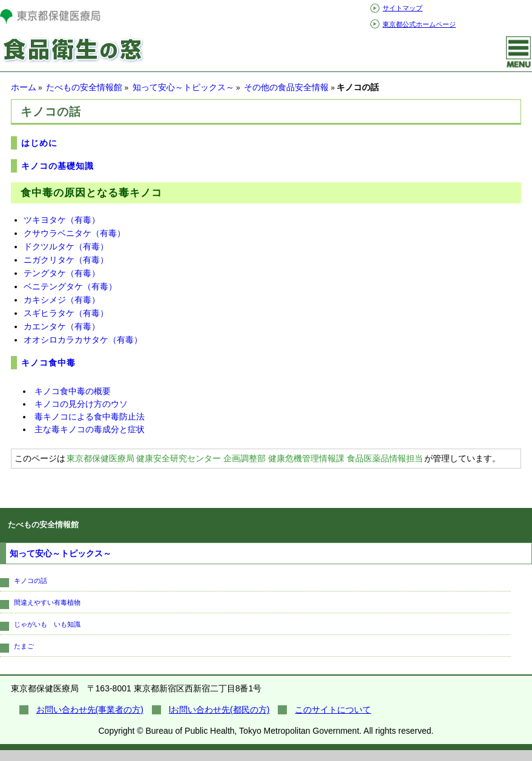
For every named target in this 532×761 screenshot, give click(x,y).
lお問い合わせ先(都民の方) (219, 710)
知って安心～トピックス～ (183, 87)
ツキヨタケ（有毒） (62, 220)
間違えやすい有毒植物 (47, 602)
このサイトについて (333, 710)
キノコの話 (31, 581)
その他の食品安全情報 (286, 87)
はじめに (39, 143)
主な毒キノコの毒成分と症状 (90, 429)
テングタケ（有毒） (62, 273)
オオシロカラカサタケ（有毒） (83, 340)
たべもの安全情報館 (84, 87)
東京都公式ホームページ (419, 24)
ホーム (24, 87)
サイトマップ (402, 8)
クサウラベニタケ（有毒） (74, 233)
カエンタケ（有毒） (62, 326)
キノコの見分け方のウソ (81, 404)
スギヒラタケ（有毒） (66, 313)
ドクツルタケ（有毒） (66, 246)
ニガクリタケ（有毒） (66, 260)
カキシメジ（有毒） (62, 300)
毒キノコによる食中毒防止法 (90, 417)
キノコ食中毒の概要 (73, 391)
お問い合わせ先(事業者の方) (90, 710)
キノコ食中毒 (48, 363)
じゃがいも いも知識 (47, 624)
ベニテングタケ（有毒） (70, 286)
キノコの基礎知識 (57, 166)
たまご (24, 646)
